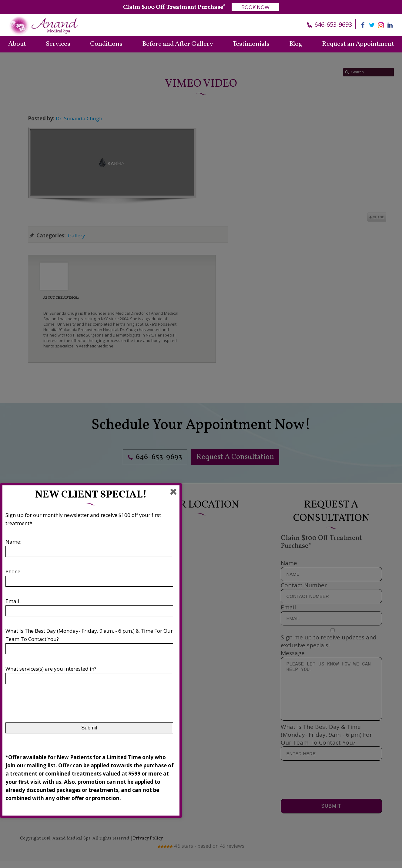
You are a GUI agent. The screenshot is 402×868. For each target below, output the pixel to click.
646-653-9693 (332, 24)
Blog (296, 44)
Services (58, 44)
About (17, 44)
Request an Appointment (358, 44)
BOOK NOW (255, 7)
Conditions (106, 44)
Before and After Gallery (178, 44)
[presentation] (52, 700)
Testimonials (251, 44)
